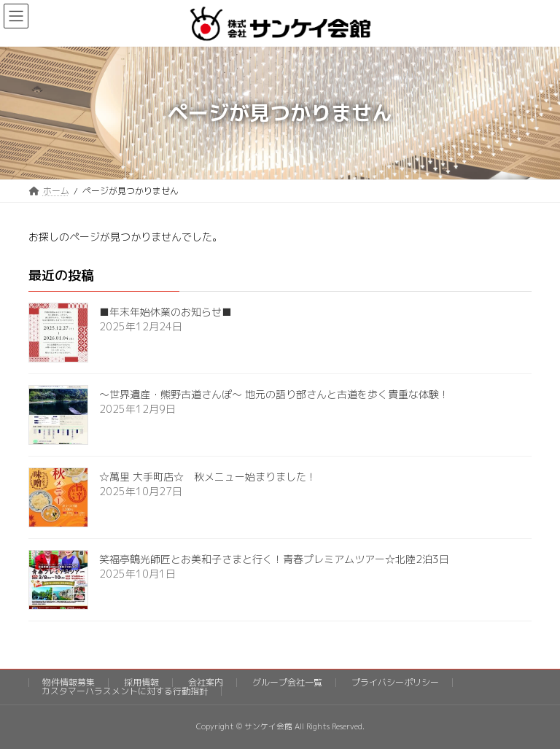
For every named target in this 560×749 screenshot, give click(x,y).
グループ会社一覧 (287, 682)
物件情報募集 (69, 682)
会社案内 (206, 682)
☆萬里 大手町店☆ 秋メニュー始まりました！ (208, 477)
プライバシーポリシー (395, 682)
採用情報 (141, 682)
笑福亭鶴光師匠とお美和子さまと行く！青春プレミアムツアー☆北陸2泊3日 (274, 559)
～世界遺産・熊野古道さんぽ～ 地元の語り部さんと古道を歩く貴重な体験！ (274, 394)
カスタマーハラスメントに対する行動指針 (125, 691)
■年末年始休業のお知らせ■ (166, 312)
